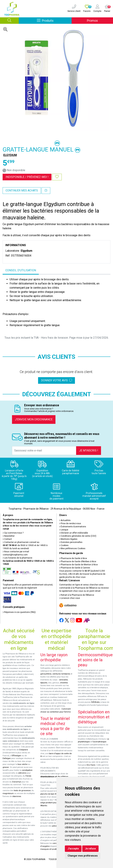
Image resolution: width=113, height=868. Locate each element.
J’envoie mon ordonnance (34, 419)
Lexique (64, 530)
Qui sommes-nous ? (13, 533)
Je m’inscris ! (89, 450)
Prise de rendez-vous (70, 523)
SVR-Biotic (95, 702)
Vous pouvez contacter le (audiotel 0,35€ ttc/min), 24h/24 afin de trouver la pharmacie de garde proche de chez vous (82, 574)
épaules (44, 683)
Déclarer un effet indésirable (74, 533)
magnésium (8, 793)
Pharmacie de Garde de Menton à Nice (78, 565)
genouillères (46, 674)
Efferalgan (17, 756)
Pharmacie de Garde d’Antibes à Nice (78, 561)
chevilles (64, 683)
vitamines (17, 796)
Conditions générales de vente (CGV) (78, 536)
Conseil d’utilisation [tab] (21, 270)
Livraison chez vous (70, 598)
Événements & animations (73, 527)
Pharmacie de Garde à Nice (73, 558)
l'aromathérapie (99, 742)
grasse (6, 767)
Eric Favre (91, 765)
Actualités (65, 520)
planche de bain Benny (50, 794)
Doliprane (24, 750)
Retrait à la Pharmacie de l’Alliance (77, 595)
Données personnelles (71, 542)
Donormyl (17, 782)
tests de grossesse (22, 791)
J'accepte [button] (73, 849)
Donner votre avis (56, 380)
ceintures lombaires (61, 674)
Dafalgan (7, 758)
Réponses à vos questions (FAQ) (19, 612)
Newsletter (9, 536)
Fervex (28, 776)
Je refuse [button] (90, 849)
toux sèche (22, 764)
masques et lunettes (49, 849)
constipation (27, 770)
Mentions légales (68, 539)
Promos (92, 21)
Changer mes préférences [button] (83, 856)
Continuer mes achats (22, 190)
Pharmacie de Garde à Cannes (75, 568)
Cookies (64, 545)
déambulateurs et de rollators (54, 777)
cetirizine (22, 773)
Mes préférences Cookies (72, 548)
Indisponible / (27, 177)
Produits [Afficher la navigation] (54, 20)
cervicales (63, 680)
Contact (7, 539)
